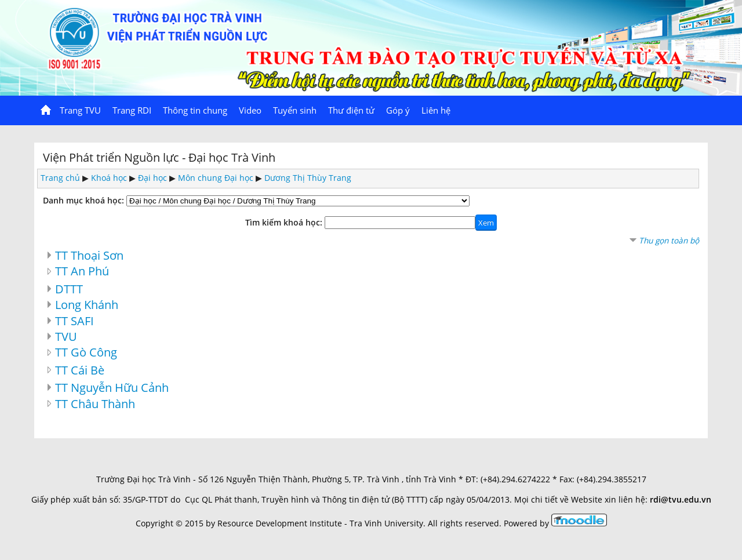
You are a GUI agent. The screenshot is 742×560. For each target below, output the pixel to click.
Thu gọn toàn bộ (669, 240)
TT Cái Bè (80, 370)
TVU (66, 336)
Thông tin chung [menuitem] (195, 110)
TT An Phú (82, 271)
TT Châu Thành (95, 403)
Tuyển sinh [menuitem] (295, 110)
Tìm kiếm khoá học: (285, 222)
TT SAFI (74, 321)
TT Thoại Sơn (89, 255)
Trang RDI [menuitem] (132, 110)
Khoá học (109, 178)
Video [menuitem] (250, 110)
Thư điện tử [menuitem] (351, 110)
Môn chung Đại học (216, 178)
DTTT (69, 289)
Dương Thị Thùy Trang (308, 178)
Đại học (152, 178)
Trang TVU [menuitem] (80, 110)
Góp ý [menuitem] (398, 110)
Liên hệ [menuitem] (436, 110)
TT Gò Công (86, 352)
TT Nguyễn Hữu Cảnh (112, 387)
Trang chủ (60, 178)
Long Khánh (87, 304)
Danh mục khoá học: (83, 200)
